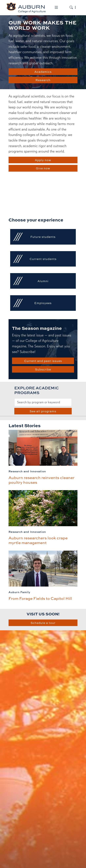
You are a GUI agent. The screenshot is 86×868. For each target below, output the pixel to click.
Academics (43, 72)
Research (43, 80)
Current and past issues (43, 361)
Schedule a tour (43, 623)
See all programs (43, 411)
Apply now (43, 160)
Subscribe (43, 369)
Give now (43, 168)
